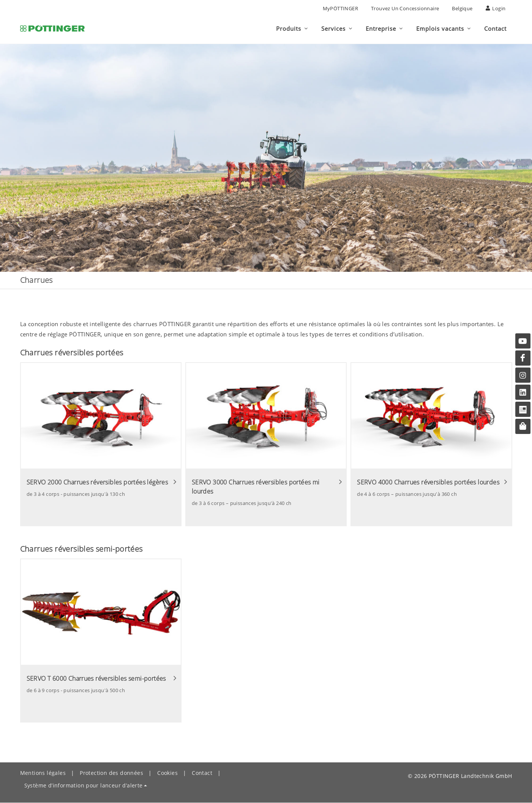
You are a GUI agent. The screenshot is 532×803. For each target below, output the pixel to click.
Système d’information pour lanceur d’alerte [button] (84, 786)
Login (496, 8)
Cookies (167, 773)
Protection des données (111, 773)
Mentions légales (43, 773)
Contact (202, 773)
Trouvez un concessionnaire (405, 8)
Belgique (462, 8)
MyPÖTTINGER (340, 8)
